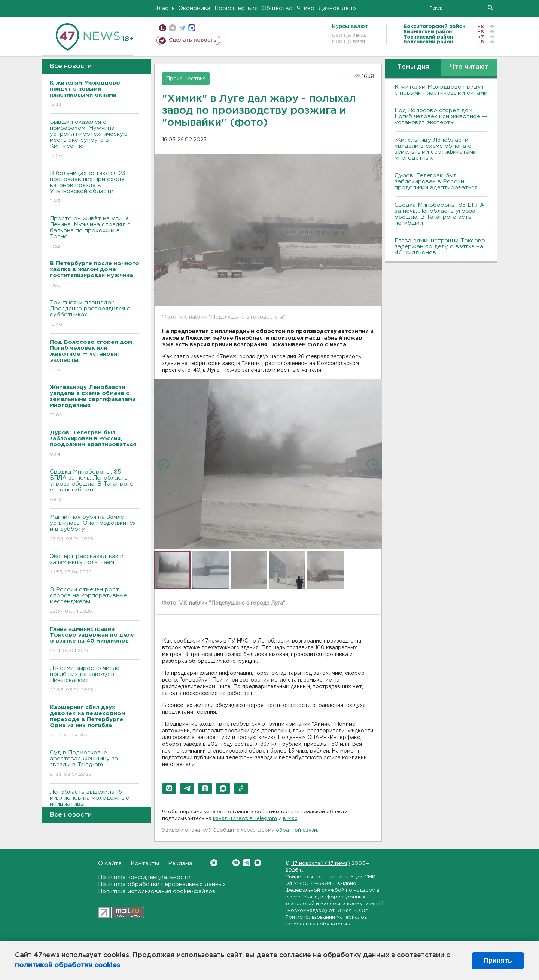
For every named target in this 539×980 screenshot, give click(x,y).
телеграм (182, 28)
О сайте (110, 863)
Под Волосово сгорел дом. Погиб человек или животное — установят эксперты (441, 117)
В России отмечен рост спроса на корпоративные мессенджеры (95, 601)
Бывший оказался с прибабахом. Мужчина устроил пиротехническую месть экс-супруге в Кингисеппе (95, 139)
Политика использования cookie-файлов (157, 892)
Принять (498, 961)
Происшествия (236, 8)
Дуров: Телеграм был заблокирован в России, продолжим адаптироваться (436, 182)
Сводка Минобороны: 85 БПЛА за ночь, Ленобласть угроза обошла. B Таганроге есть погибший (95, 486)
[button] (169, 788)
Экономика (195, 8)
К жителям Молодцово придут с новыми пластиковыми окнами (441, 90)
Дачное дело (337, 8)
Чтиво (306, 8)
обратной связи (296, 830)
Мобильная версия (163, 28)
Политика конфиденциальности (144, 877)
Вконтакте (214, 863)
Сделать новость (193, 40)
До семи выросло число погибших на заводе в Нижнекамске (95, 679)
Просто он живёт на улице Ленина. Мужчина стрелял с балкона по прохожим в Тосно (95, 233)
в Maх (290, 819)
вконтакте (172, 28)
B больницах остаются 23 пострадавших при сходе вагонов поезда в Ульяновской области (95, 188)
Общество (277, 8)
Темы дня (413, 67)
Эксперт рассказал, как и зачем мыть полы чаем (95, 565)
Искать (491, 8)
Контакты (145, 863)
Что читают (469, 67)
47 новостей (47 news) (321, 863)
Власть (165, 8)
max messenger (192, 28)
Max (258, 863)
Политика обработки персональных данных (162, 884)
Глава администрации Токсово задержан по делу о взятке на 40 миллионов (440, 247)
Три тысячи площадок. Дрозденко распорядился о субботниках (95, 314)
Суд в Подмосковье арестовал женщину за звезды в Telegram (95, 764)
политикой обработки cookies (68, 965)
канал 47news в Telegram (245, 819)
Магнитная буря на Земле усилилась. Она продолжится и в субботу (95, 528)
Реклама (180, 863)
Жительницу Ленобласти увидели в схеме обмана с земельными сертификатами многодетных (436, 149)
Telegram (247, 863)
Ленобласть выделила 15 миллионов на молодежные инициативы (95, 803)
